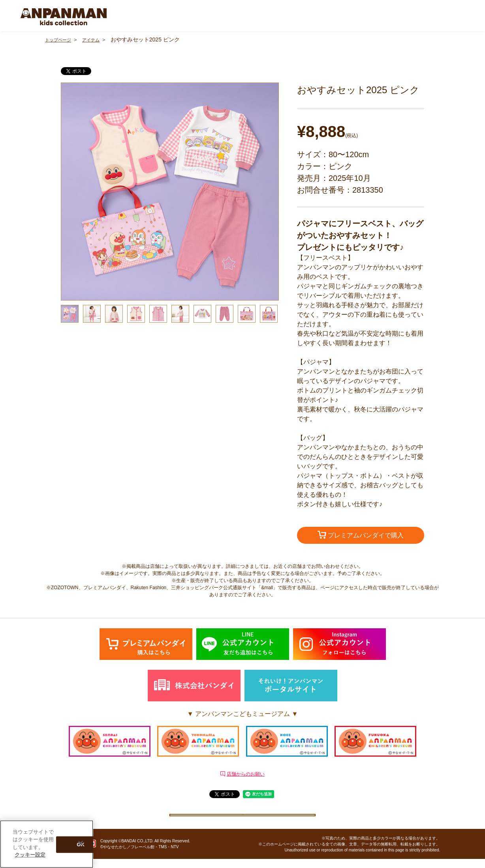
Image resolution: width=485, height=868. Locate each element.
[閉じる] (81, 843)
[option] (170, 192)
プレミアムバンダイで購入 (361, 536)
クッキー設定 (242, 819)
